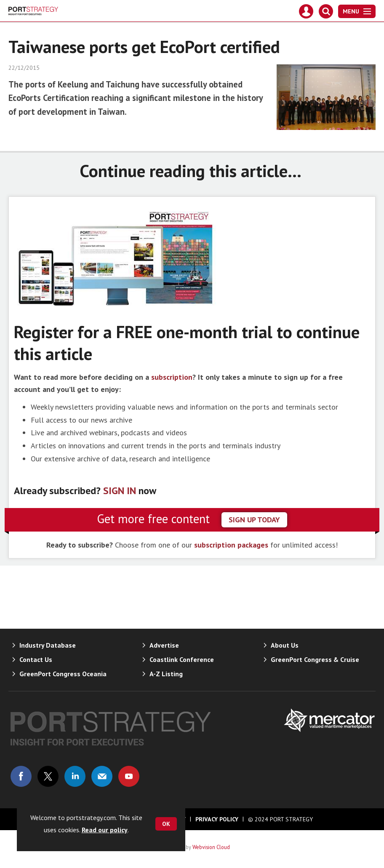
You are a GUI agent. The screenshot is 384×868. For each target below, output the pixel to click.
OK (166, 824)
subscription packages (231, 545)
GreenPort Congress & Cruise (315, 659)
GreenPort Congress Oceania (63, 674)
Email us (102, 776)
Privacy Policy (217, 819)
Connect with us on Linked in (75, 776)
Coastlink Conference (182, 659)
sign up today (254, 520)
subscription (172, 377)
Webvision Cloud (211, 847)
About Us (285, 645)
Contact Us (36, 659)
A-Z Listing (166, 674)
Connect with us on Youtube (129, 776)
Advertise (164, 645)
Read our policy (105, 830)
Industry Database (48, 645)
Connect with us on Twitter (48, 776)
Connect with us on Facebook (21, 776)
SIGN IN (120, 491)
